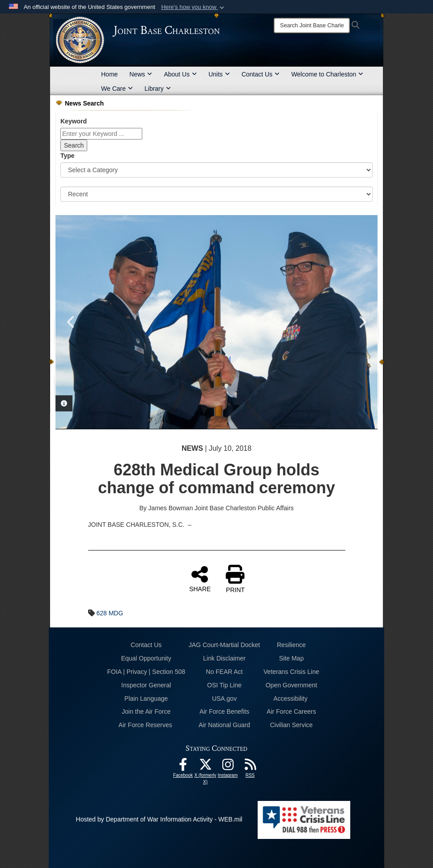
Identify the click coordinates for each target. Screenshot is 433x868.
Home (109, 74)
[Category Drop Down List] (216, 170)
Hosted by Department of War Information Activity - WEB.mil (159, 819)
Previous (71, 322)
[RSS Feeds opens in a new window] (250, 767)
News (141, 74)
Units (219, 74)
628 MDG (110, 613)
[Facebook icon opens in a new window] (183, 767)
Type (68, 156)
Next (362, 322)
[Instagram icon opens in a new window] (228, 767)
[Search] (312, 25)
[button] (193, 7)
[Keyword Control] (101, 134)
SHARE (200, 579)
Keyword (74, 121)
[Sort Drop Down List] (216, 194)
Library (158, 89)
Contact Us (261, 74)
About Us (180, 74)
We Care (117, 89)
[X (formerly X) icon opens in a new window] (205, 767)
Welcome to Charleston (327, 74)
